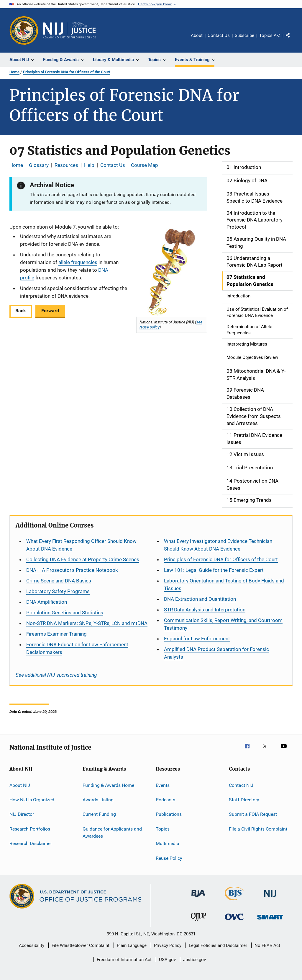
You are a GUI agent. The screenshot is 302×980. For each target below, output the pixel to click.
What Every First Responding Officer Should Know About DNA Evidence (81, 545)
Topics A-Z (270, 35)
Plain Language (132, 945)
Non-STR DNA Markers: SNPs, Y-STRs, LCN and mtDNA (87, 623)
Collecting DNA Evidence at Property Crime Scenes (83, 559)
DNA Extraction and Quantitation (200, 599)
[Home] (69, 30)
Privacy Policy (168, 945)
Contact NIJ (241, 785)
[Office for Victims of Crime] (234, 921)
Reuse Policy (169, 858)
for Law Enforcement (197, 639)
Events (163, 785)
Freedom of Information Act (124, 960)
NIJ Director (22, 814)
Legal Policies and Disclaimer (218, 945)
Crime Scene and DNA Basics (59, 581)
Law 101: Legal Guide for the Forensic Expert (214, 570)
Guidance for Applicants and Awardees (112, 832)
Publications (169, 814)
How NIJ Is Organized (32, 800)
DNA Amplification (47, 602)
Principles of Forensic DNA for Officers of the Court (67, 72)
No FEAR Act (267, 945)
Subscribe (244, 35)
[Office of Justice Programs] (24, 30)
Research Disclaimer (31, 843)
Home (14, 72)
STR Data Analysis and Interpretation (205, 610)
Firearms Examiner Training (56, 634)
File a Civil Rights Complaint (258, 829)
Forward (50, 311)
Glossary (39, 165)
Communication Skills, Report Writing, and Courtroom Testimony (223, 624)
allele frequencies (78, 262)
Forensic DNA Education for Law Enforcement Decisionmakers (77, 648)
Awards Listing (98, 800)
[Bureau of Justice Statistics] (234, 901)
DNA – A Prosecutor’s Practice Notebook (72, 570)
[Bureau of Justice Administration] (198, 898)
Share (293, 40)
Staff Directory (244, 800)
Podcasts (165, 800)
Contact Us (219, 35)
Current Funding (99, 814)
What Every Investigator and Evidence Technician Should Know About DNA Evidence (218, 545)
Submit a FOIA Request (253, 814)
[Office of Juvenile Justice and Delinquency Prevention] (198, 922)
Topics (163, 829)
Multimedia (168, 843)
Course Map (145, 165)
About (197, 35)
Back (21, 311)
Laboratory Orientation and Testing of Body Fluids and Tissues (224, 585)
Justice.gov (195, 960)
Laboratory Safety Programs (58, 591)
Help (89, 165)
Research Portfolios (30, 829)
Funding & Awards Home (108, 785)
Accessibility (32, 945)
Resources (66, 165)
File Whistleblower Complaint (81, 945)
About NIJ (20, 785)
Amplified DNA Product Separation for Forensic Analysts (216, 653)
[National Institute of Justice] (270, 898)
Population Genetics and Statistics (65, 613)
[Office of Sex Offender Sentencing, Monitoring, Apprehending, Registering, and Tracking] (270, 920)
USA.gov (167, 960)
